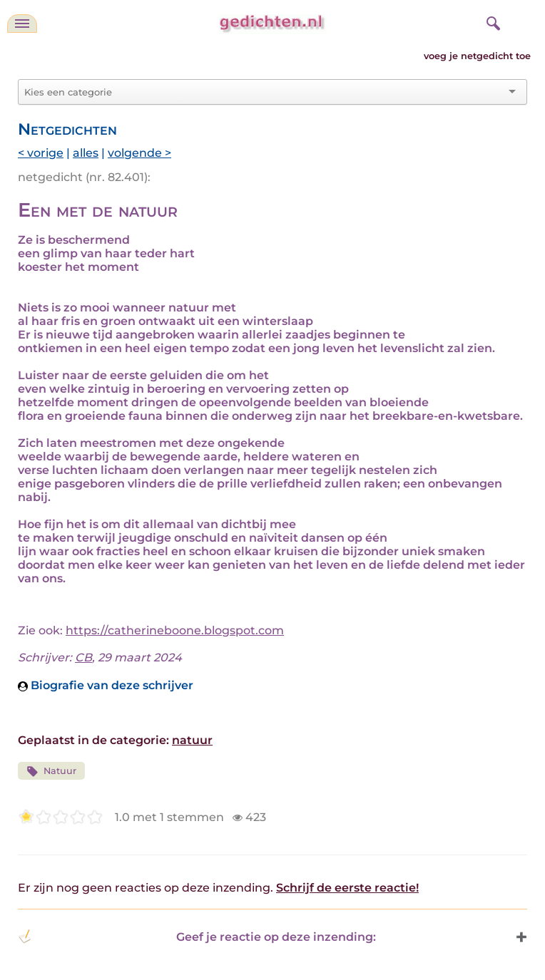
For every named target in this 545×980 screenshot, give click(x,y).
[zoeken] (491, 21)
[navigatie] (22, 24)
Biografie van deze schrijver (106, 685)
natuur (192, 740)
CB (83, 657)
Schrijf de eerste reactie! (347, 888)
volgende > (139, 153)
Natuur (51, 772)
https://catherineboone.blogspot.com (175, 630)
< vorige (41, 153)
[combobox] (264, 92)
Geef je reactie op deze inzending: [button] (197, 937)
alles (86, 153)
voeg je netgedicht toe (477, 56)
